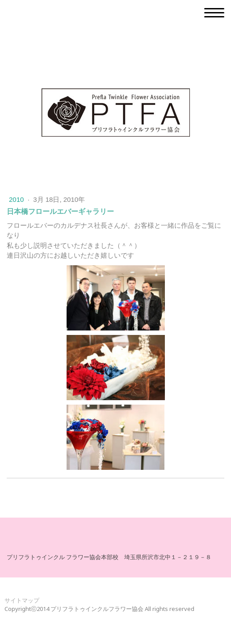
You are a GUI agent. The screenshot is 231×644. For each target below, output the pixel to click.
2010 (17, 199)
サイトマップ (22, 600)
